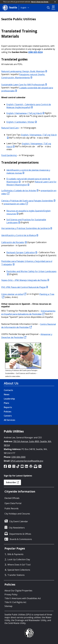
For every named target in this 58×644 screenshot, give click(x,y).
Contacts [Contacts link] (8, 390)
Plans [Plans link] (6, 403)
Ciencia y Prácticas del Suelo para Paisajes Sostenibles (28, 201)
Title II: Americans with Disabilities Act (23, 598)
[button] (55, 2)
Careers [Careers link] (8, 416)
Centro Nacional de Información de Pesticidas (29, 326)
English (23, 8)
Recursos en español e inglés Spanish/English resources (28, 212)
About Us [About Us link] (11, 383)
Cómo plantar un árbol (14, 294)
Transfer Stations (16, 575)
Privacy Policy (11, 594)
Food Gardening (9, 155)
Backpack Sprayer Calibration (22, 252)
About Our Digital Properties (18, 591)
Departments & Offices (20, 534)
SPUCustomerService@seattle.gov (27, 461)
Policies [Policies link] (8, 412)
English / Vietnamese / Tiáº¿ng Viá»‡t (25, 113)
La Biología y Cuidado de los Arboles (20, 190)
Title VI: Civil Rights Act (15, 602)
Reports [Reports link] (8, 407)
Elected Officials (12, 498)
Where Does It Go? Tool (19, 565)
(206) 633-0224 (35, 52)
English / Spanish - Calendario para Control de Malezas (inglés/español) (29, 106)
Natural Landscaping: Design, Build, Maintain (24, 71)
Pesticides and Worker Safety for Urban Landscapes (31, 273)
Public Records (12, 508)
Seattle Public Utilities (19, 19)
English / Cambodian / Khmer (22, 122)
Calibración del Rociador (14, 242)
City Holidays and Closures (17, 514)
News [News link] (7, 394)
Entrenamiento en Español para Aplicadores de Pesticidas (28, 312)
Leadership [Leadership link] (9, 399)
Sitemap (8, 606)
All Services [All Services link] (10, 420)
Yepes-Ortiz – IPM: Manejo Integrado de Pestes (25, 280)
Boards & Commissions (21, 539)
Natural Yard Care (10, 128)
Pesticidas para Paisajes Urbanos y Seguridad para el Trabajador (27, 263)
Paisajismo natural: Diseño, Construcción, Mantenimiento (23, 76)
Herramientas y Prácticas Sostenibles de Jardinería (27, 228)
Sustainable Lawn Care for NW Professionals (24, 84)
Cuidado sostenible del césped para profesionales (27, 89)
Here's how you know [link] (41, 2)
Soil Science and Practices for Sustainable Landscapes (26, 221)
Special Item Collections (19, 570)
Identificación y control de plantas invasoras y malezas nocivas (28, 171)
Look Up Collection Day (19, 559)
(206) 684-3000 (18, 457)
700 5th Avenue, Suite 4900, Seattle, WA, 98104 (28, 443)
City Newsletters (17, 528)
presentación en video (16, 204)
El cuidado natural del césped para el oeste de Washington (28, 180)
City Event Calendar (19, 521)
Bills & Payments (15, 554)
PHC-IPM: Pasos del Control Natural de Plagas (25, 287)
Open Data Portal (13, 503)
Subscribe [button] (12, 482)
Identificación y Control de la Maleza (20, 235)
